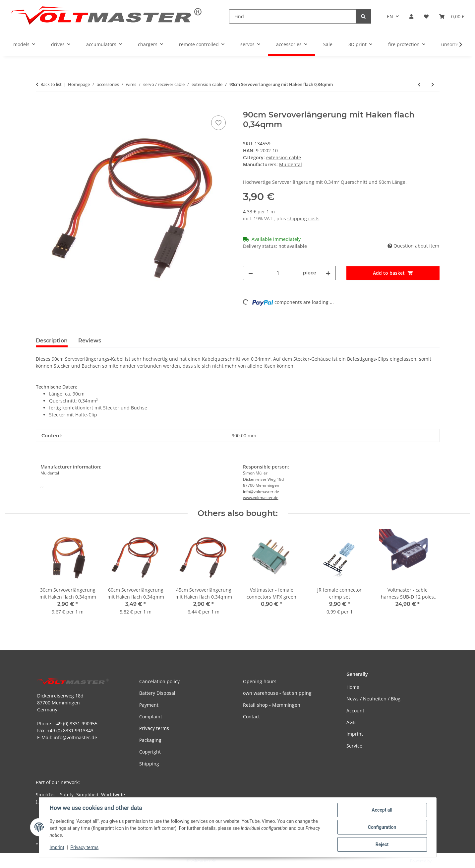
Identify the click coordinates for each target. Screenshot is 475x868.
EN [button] (390, 16)
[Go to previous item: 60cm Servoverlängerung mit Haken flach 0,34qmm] (419, 84)
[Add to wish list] (218, 123)
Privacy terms (84, 847)
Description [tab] (52, 341)
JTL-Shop (441, 861)
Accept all (382, 810)
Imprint (57, 847)
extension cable (284, 157)
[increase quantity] (328, 273)
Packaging (150, 740)
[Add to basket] (41, 107)
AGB (351, 722)
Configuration (382, 827)
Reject (382, 844)
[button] (411, 16)
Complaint (151, 717)
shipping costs (303, 218)
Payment (149, 705)
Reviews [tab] (90, 341)
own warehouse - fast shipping (277, 693)
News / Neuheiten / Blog (373, 699)
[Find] (293, 16)
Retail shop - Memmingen (272, 705)
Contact (251, 717)
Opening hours (260, 681)
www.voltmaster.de (261, 498)
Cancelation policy (159, 681)
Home (353, 687)
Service (354, 746)
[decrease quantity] (251, 273)
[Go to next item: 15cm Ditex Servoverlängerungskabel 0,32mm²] (433, 84)
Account (355, 711)
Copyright (150, 752)
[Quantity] (278, 273)
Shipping (149, 764)
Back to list (51, 84)
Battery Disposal (157, 693)
